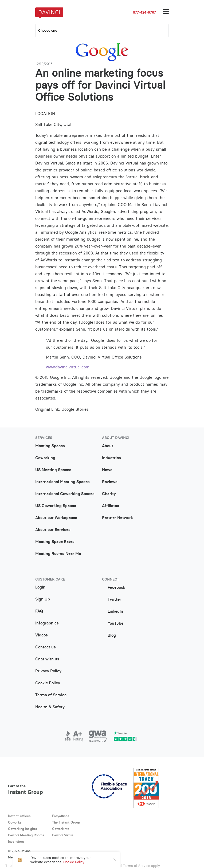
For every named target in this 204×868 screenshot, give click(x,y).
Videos (42, 635)
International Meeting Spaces (62, 482)
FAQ (39, 611)
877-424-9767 (144, 13)
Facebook (114, 588)
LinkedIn (113, 612)
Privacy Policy (48, 671)
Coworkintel (61, 829)
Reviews (110, 482)
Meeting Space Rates (55, 542)
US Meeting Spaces (53, 470)
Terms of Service (51, 695)
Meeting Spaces (50, 446)
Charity (109, 494)
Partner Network (117, 518)
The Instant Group (66, 822)
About (108, 446)
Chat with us (47, 659)
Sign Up (43, 599)
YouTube (113, 624)
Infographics (47, 623)
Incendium (16, 842)
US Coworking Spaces (56, 506)
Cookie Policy (48, 683)
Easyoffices (61, 816)
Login (40, 587)
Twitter (112, 600)
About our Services (53, 530)
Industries (111, 458)
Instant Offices (19, 816)
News (107, 470)
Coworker (15, 822)
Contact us (46, 647)
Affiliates (111, 506)
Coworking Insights (22, 829)
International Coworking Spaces (65, 494)
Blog (109, 635)
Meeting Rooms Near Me (58, 554)
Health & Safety (50, 707)
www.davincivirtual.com (68, 367)
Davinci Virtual (63, 835)
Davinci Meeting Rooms (26, 835)
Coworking (45, 458)
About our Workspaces (56, 518)
